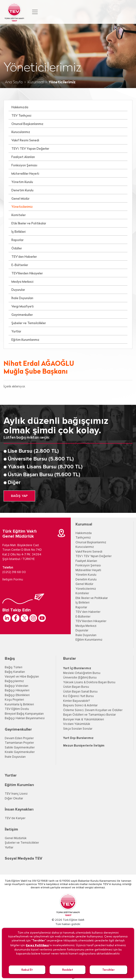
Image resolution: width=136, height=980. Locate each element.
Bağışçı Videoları (16, 686)
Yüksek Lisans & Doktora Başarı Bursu (89, 682)
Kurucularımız (21, 132)
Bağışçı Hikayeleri (17, 690)
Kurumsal (36, 82)
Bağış (10, 658)
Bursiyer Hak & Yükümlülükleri (84, 720)
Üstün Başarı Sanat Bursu (80, 692)
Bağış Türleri (14, 667)
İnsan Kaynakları (19, 809)
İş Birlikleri (19, 232)
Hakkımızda (20, 107)
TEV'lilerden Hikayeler (27, 274)
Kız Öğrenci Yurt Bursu (78, 696)
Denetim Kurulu (22, 191)
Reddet (68, 970)
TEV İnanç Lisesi (16, 794)
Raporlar (17, 240)
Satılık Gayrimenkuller (20, 748)
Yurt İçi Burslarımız (77, 668)
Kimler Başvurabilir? (76, 701)
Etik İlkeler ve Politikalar (29, 224)
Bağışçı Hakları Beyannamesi (25, 718)
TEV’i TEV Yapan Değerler (30, 149)
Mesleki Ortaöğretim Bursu (82, 673)
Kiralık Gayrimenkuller (20, 752)
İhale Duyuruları (22, 298)
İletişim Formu (13, 579)
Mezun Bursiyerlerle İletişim (84, 746)
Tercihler (108, 970)
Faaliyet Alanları (23, 157)
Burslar (70, 658)
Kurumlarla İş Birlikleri (19, 705)
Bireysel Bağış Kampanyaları (24, 714)
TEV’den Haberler (24, 257)
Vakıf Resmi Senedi (25, 141)
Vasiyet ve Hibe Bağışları (22, 677)
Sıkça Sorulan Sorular (78, 729)
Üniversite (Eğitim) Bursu (80, 678)
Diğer (14, 483)
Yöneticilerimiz (22, 207)
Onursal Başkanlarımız (27, 124)
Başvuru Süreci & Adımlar (80, 705)
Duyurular (18, 290)
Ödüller (17, 249)
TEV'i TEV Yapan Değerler (94, 556)
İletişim (11, 829)
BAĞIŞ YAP (19, 496)
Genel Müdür (20, 199)
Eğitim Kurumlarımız (25, 340)
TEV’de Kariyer (15, 818)
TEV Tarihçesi (21, 116)
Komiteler (19, 215)
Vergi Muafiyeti (23, 307)
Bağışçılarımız (14, 681)
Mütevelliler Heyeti (25, 174)
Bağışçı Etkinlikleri (17, 695)
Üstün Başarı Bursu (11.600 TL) (44, 475)
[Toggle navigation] (35, 12)
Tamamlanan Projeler (19, 743)
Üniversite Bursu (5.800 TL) (41, 459)
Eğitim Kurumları (19, 785)
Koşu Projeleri (14, 700)
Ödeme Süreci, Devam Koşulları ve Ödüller (93, 710)
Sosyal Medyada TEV (23, 858)
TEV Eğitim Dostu (17, 709)
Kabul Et (27, 970)
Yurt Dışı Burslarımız (78, 738)
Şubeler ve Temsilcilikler (29, 323)
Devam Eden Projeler (19, 738)
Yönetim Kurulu (22, 182)
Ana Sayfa (14, 82)
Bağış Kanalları (15, 672)
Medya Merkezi (22, 282)
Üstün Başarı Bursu (76, 687)
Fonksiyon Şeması (24, 166)
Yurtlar (16, 332)
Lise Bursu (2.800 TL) (33, 451)
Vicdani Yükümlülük (77, 724)
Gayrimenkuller (22, 315)
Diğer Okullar (14, 799)
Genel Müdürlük (16, 838)
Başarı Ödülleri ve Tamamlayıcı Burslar (89, 715)
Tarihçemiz (83, 538)
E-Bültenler (20, 265)
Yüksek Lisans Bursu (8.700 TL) (45, 467)
